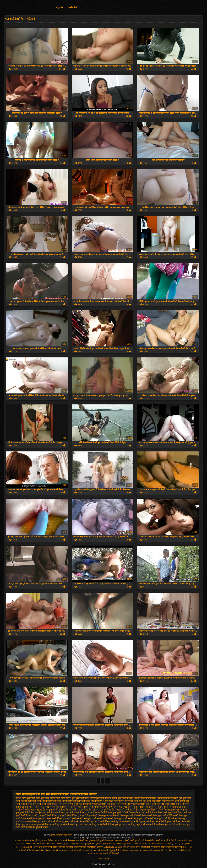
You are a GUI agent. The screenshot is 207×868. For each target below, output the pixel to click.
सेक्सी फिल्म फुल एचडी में (103, 816)
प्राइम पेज (60, 8)
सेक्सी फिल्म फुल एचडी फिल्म (62, 835)
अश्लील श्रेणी (73, 8)
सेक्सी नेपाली (130, 841)
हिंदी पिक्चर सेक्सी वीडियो (156, 847)
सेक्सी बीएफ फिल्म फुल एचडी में (162, 824)
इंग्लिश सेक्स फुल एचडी (25, 798)
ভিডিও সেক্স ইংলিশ (56, 841)
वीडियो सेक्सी (167, 844)
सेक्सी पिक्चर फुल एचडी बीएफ (87, 813)
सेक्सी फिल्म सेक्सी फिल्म (168, 850)
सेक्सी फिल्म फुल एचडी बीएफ (79, 816)
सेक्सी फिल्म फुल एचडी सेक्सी (64, 818)
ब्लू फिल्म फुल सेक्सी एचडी (51, 810)
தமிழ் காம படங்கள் (68, 850)
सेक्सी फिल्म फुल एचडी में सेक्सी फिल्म (130, 816)
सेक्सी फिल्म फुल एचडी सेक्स (39, 818)
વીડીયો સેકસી (174, 841)
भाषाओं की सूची (186, 841)
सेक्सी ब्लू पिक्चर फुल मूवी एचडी (34, 827)
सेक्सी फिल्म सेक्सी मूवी (55, 844)
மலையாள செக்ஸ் (100, 853)
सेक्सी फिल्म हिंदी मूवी (83, 844)
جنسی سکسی (178, 844)
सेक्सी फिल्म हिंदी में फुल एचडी (162, 821)
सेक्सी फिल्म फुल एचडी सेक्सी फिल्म (92, 818)
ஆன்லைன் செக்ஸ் (151, 850)
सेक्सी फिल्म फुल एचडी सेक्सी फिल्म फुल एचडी (128, 818)
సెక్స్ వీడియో (42, 841)
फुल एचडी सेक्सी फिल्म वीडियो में (90, 801)
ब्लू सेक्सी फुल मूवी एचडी (119, 810)
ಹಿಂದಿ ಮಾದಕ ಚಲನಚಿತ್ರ (113, 847)
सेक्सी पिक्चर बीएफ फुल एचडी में (137, 813)
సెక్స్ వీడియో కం (118, 850)
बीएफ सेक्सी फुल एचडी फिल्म (121, 807)
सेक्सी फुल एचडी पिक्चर (41, 824)
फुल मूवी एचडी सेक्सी (176, 801)
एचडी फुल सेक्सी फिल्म (45, 798)
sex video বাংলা (118, 841)
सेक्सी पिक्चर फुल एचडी (63, 813)
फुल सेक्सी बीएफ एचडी (69, 804)
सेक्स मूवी (34, 841)
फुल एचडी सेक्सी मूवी (134, 801)
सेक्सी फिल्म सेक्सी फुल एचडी (112, 821)
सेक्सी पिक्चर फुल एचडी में (112, 813)
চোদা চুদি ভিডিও (129, 847)
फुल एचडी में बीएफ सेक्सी (106, 798)
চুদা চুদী (138, 841)
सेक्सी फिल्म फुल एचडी (56, 816)
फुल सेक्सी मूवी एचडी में (107, 804)
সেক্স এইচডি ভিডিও (154, 844)
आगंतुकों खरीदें (103, 859)
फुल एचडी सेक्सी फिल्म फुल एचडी (62, 801)
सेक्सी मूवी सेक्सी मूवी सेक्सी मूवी (89, 850)
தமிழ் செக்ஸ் (69, 844)
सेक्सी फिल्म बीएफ (39, 844)
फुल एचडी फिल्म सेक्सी (85, 798)
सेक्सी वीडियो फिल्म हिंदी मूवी (93, 847)
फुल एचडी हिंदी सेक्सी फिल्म (155, 801)
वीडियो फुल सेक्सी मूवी (174, 847)
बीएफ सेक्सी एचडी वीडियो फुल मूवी (93, 807)
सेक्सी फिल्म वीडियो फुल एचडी (86, 821)
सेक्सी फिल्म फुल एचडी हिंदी (160, 818)
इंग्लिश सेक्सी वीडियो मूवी (52, 847)
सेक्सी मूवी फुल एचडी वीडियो (101, 844)
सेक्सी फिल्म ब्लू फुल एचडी (62, 821)
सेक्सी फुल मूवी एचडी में (138, 824)
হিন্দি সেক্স (107, 841)
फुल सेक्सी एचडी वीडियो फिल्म (46, 804)
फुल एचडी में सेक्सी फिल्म (151, 798)
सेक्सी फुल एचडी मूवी (61, 824)
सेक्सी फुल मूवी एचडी (118, 824)
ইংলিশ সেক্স (38, 847)
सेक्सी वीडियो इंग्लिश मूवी (31, 850)
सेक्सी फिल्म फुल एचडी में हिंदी (160, 816)
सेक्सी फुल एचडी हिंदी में (99, 824)
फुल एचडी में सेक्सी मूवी (172, 798)
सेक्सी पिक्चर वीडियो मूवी (50, 850)
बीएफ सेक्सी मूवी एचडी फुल (145, 807)
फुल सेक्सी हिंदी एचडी (127, 804)
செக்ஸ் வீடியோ (139, 844)
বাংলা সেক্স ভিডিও (23, 841)
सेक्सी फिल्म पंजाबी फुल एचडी (33, 816)
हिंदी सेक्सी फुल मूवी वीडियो (122, 844)
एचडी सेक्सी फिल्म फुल (65, 798)
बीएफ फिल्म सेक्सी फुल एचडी (37, 807)
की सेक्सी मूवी (114, 853)
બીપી (87, 841)
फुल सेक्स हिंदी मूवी (96, 841)
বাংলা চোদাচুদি (142, 847)
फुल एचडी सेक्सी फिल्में (114, 801)
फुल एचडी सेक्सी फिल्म (37, 801)
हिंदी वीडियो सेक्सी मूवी (24, 844)
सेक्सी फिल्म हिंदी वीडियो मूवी (72, 847)
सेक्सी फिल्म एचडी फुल (162, 813)
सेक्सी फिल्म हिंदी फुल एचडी (137, 821)
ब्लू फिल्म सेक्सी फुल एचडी (74, 810)
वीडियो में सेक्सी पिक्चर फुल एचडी (165, 810)
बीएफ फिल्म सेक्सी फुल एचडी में (64, 807)
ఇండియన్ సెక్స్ (106, 850)
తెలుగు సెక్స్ (29, 847)
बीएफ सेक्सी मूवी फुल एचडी (169, 807)
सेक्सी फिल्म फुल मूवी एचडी (38, 821)
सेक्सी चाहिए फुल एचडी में (42, 813)
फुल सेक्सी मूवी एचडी (88, 804)
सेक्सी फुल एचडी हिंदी (79, 824)
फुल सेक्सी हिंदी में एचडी (146, 804)
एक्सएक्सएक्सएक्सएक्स (133, 850)
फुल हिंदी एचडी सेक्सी (166, 804)
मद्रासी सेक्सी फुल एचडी (140, 810)
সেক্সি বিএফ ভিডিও (148, 841)
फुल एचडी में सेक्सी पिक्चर (129, 798)
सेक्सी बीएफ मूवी (162, 841)
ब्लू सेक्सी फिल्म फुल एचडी (97, 810)
